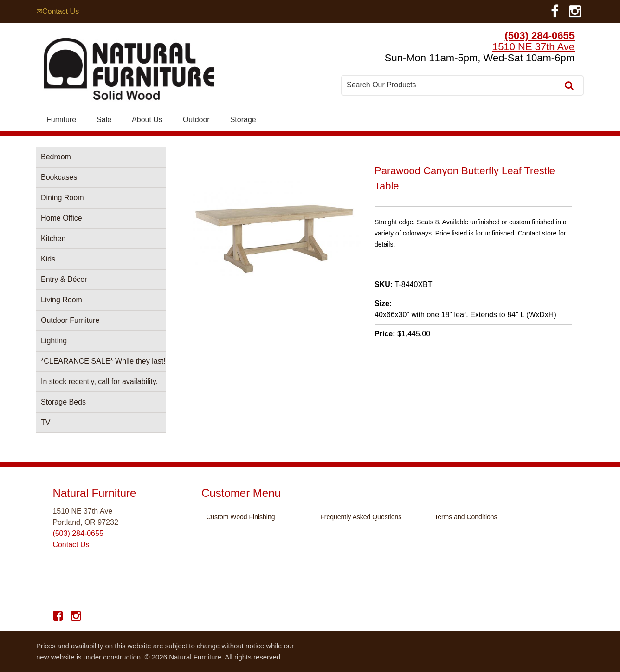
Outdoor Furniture (70, 320)
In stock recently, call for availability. (99, 382)
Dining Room (62, 198)
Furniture (61, 120)
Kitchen (53, 238)
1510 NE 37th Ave (533, 47)
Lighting (54, 341)
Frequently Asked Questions (361, 517)
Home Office (61, 218)
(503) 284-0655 (540, 36)
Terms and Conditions (466, 517)
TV (45, 422)
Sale (104, 120)
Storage (243, 120)
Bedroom (56, 157)
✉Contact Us (58, 11)
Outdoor (196, 120)
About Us (147, 120)
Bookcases (59, 177)
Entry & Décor (64, 279)
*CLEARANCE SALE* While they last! (103, 361)
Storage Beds (63, 402)
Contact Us (71, 545)
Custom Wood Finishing (240, 517)
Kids (48, 259)
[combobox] (451, 85)
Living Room (61, 300)
